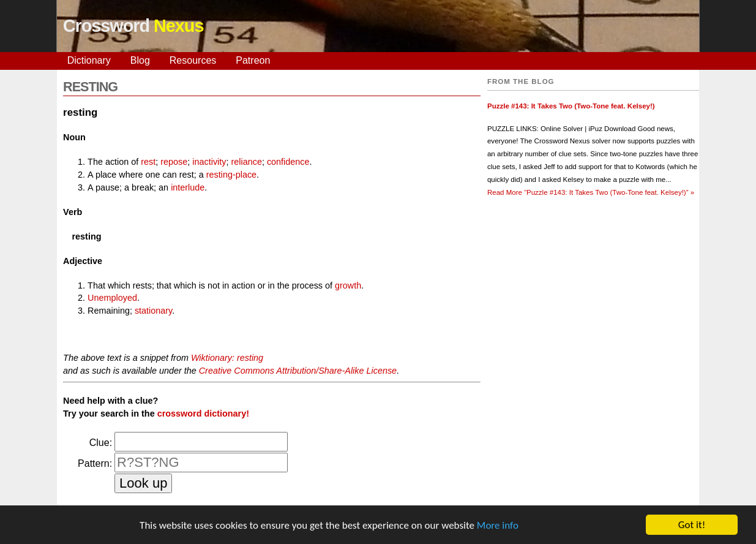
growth (348, 285)
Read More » (591, 192)
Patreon (253, 60)
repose (174, 162)
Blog (140, 60)
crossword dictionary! (203, 414)
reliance (247, 162)
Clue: (101, 443)
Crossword (133, 26)
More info (498, 526)
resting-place (231, 175)
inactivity (209, 162)
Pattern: (95, 463)
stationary (153, 311)
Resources (193, 60)
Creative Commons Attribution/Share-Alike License (298, 371)
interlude (188, 187)
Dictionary (89, 60)
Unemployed (112, 298)
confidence (288, 162)
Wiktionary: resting (227, 358)
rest (148, 162)
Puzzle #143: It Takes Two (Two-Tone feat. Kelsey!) (571, 106)
